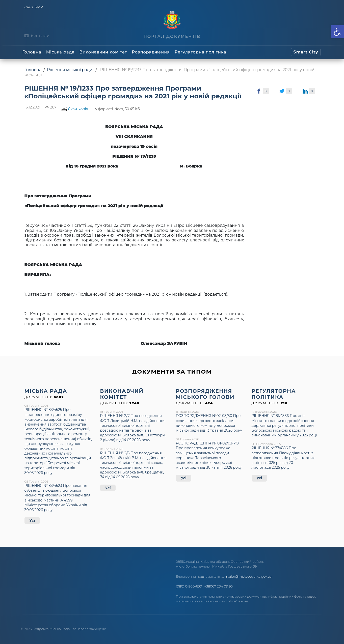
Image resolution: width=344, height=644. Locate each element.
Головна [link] (32, 52)
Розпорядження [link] (151, 52)
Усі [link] (32, 520)
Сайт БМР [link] (34, 7)
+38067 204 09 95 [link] (219, 586)
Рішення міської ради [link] (70, 70)
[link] (337, 32)
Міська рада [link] (60, 52)
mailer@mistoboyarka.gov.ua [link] (248, 576)
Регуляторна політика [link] (201, 52)
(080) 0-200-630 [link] (189, 586)
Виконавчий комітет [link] (103, 52)
